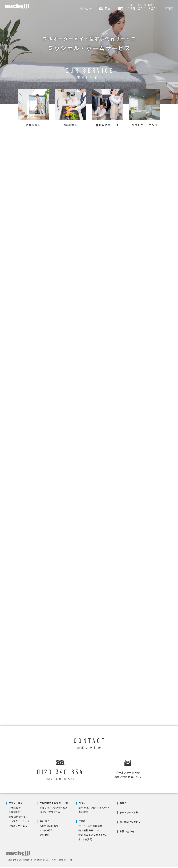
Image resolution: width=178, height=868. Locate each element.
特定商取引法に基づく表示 (93, 836)
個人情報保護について (91, 831)
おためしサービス (18, 827)
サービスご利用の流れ (90, 827)
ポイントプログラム (50, 813)
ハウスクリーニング (19, 822)
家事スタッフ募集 (129, 813)
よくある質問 (85, 840)
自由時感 (83, 813)
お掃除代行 (15, 809)
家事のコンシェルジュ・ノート (94, 809)
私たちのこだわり (49, 827)
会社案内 (45, 836)
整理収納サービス (18, 818)
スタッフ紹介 (46, 831)
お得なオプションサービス (54, 809)
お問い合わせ (127, 832)
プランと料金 (16, 804)
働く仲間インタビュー (131, 823)
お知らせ (124, 804)
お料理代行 (15, 813)
